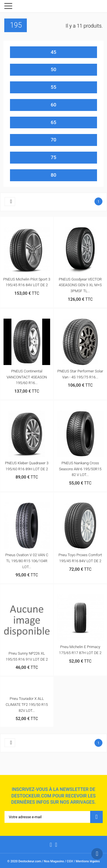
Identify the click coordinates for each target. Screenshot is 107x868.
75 (53, 157)
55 (53, 87)
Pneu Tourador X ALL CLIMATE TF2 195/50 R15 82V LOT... (27, 705)
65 (53, 122)
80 (53, 175)
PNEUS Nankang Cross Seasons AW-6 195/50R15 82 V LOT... (80, 469)
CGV (70, 861)
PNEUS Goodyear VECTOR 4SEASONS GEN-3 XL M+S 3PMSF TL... (80, 285)
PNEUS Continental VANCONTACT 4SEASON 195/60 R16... (27, 377)
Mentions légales (88, 861)
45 (53, 52)
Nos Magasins (54, 861)
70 (53, 140)
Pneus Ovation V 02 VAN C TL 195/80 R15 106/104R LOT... (27, 561)
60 (53, 105)
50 (53, 69)
